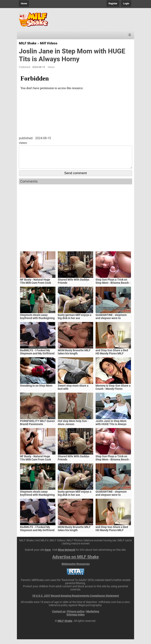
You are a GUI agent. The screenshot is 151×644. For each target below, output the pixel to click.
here (48, 554)
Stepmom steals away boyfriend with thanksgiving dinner (37, 323)
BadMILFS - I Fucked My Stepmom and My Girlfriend (37, 357)
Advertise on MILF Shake (75, 562)
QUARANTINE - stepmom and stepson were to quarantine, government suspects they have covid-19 (113, 324)
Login (126, 4)
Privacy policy (76, 616)
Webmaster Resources (76, 569)
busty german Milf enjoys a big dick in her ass (75, 321)
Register (113, 4)
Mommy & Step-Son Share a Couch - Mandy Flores (113, 392)
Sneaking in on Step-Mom (36, 390)
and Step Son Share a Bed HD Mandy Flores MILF (112, 357)
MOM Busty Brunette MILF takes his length (74, 357)
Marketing (93, 616)
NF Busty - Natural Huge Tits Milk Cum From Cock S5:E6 (35, 287)
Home (24, 4)
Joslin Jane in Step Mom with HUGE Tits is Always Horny (111, 429)
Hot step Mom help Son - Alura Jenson (73, 427)
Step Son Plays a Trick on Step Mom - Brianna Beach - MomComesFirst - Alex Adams (113, 289)
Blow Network (67, 554)
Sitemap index (75, 619)
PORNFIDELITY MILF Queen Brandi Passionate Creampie (37, 429)
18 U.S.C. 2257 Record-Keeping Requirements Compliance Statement (75, 600)
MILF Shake (28, 43)
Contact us (59, 616)
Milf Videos (49, 43)
